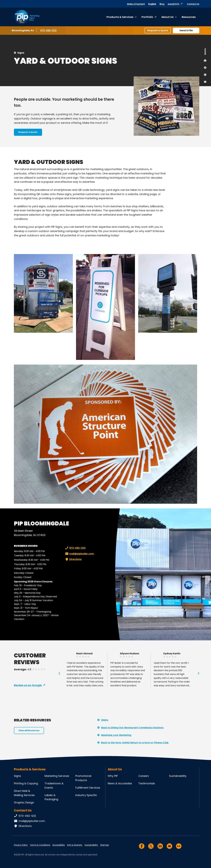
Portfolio (147, 17)
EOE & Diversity (75, 845)
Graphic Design (24, 802)
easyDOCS (173, 4)
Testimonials (147, 783)
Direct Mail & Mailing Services (24, 793)
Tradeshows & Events (54, 786)
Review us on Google (28, 685)
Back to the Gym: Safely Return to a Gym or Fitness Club (135, 743)
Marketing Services (57, 776)
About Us (167, 17)
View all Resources (29, 730)
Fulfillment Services (88, 788)
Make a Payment (136, 4)
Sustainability (178, 776)
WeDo (105, 720)
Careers (144, 776)
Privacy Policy (21, 845)
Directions (73, 559)
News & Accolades (120, 783)
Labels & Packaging (51, 797)
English (152, 4)
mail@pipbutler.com (79, 554)
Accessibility (59, 845)
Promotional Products (83, 778)
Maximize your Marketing (116, 735)
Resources (189, 17)
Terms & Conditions (40, 845)
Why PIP (113, 776)
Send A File (186, 30)
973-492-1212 (49, 30)
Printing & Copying (26, 783)
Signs (21, 53)
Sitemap (105, 845)
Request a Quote (158, 30)
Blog (162, 4)
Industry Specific (86, 795)
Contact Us (193, 4)
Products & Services (120, 17)
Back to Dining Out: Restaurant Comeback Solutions (132, 728)
